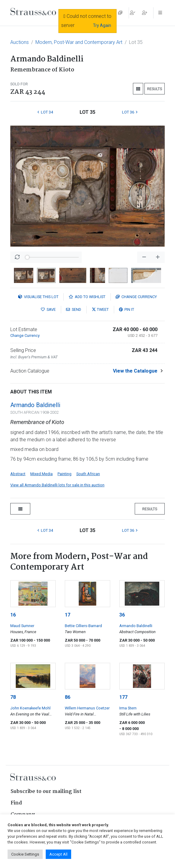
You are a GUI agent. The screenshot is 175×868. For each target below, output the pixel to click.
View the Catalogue (135, 371)
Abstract (18, 474)
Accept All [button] (58, 854)
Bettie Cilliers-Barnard (83, 626)
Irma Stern (128, 708)
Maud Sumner (22, 626)
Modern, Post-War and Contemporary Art (79, 42)
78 (13, 697)
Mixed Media (41, 474)
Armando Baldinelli (35, 405)
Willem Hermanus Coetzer (87, 708)
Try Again (102, 25)
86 (68, 697)
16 (13, 615)
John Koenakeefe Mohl (30, 708)
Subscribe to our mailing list (46, 792)
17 (68, 615)
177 (123, 697)
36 (122, 615)
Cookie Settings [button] (25, 854)
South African (88, 474)
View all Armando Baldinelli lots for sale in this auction (57, 485)
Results (155, 89)
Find (16, 803)
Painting (64, 474)
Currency (136, 297)
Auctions (20, 42)
